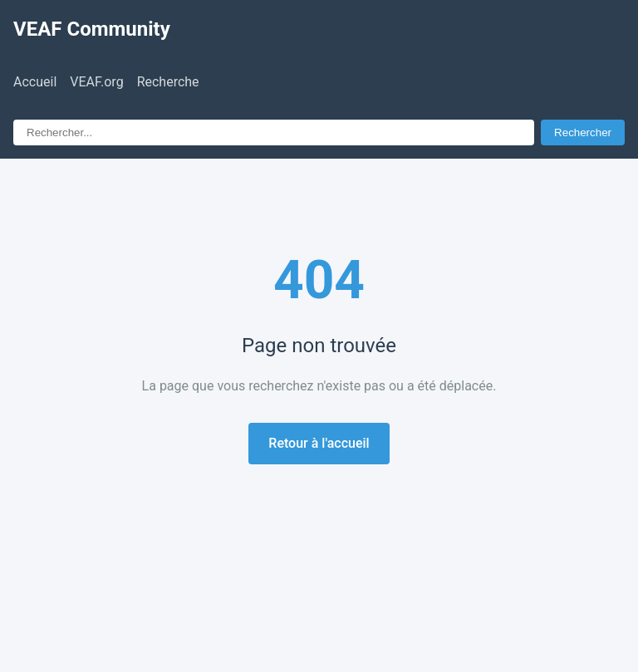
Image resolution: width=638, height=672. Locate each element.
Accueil (35, 82)
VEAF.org (96, 82)
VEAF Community (92, 29)
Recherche (168, 82)
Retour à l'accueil (319, 443)
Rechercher (583, 132)
